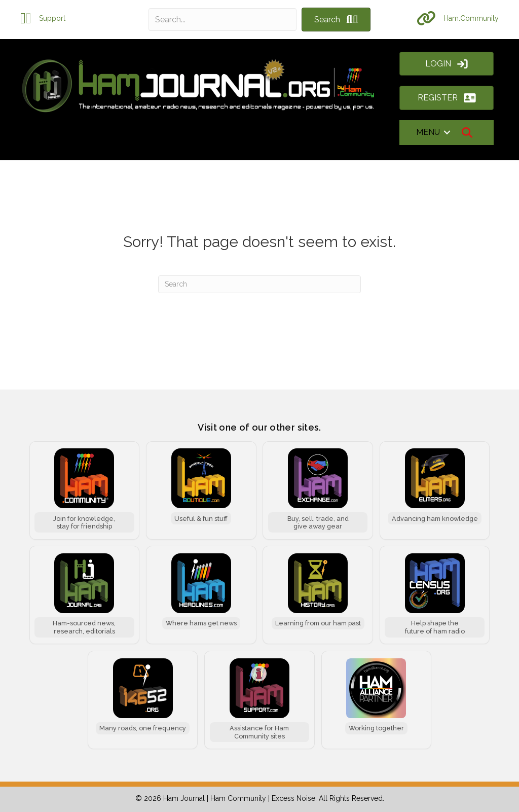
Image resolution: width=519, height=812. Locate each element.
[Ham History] (318, 595)
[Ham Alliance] (377, 700)
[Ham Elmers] (435, 490)
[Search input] (223, 20)
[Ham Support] (259, 700)
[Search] (259, 284)
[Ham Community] (85, 490)
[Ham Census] (435, 595)
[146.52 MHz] (143, 700)
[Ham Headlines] (201, 595)
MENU (428, 132)
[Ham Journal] (85, 595)
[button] (336, 20)
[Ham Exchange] (318, 490)
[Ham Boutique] (201, 490)
